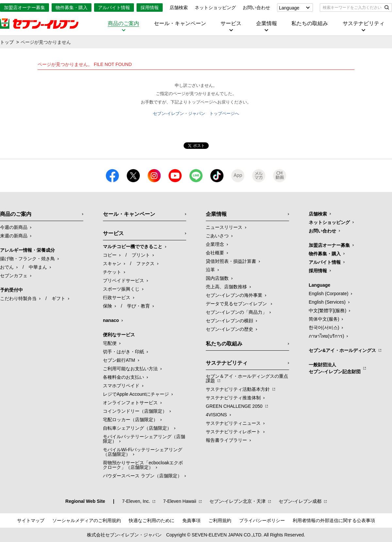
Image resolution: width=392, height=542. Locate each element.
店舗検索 (179, 8)
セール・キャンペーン (180, 24)
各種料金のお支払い (123, 377)
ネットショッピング (215, 8)
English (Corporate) (328, 294)
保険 (107, 306)
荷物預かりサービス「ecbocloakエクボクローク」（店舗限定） (143, 465)
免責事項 (191, 520)
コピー (110, 255)
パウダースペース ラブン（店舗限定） (142, 476)
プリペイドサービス (123, 280)
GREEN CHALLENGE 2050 (234, 406)
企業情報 (267, 24)
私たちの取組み (310, 24)
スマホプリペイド (121, 386)
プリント (141, 255)
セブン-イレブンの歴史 (229, 329)
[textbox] (351, 8)
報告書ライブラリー (226, 440)
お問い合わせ (256, 8)
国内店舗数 (217, 278)
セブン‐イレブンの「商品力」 (236, 312)
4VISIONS (216, 415)
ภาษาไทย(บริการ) (326, 336)
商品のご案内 (123, 24)
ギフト (58, 298)
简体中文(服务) (324, 319)
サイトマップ (31, 520)
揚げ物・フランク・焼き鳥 (27, 259)
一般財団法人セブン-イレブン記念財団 (335, 368)
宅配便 (110, 343)
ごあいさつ (217, 236)
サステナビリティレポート (233, 432)
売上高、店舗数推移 (226, 287)
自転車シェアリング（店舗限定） (137, 428)
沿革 (210, 270)
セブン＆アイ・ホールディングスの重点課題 (247, 378)
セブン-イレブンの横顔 (229, 321)
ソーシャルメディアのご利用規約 (87, 520)
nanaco (111, 320)
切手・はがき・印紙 (123, 352)
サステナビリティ (364, 24)
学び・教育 (139, 306)
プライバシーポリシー (262, 520)
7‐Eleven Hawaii (180, 501)
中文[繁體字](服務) (327, 311)
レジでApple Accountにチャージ (136, 394)
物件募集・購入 (72, 8)
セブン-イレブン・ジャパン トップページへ (196, 113)
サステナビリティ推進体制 (233, 398)
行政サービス (117, 297)
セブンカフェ (14, 276)
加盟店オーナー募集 (24, 8)
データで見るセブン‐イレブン (237, 304)
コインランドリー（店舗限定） (135, 411)
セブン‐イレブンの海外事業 (234, 295)
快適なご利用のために (152, 520)
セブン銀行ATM (119, 360)
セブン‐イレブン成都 (300, 501)
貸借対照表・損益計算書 (231, 261)
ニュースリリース (224, 227)
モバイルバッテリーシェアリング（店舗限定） (144, 439)
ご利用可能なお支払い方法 (130, 369)
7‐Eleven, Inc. (136, 501)
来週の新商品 (14, 236)
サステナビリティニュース (233, 423)
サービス (231, 24)
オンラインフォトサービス (130, 403)
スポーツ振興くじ (121, 289)
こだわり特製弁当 (18, 298)
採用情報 (150, 8)
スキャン (112, 263)
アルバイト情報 (114, 8)
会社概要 (215, 253)
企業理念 (215, 244)
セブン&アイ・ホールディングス (342, 350)
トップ (7, 42)
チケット (112, 272)
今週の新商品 (14, 227)
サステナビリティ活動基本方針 (238, 389)
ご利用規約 (220, 520)
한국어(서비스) (324, 327)
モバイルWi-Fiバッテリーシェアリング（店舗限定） (143, 452)
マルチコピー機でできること (133, 247)
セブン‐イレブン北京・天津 (238, 501)
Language (289, 8)
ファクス (145, 263)
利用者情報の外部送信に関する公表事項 (334, 520)
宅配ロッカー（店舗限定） (130, 420)
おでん (7, 267)
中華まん (38, 267)
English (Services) (327, 302)
